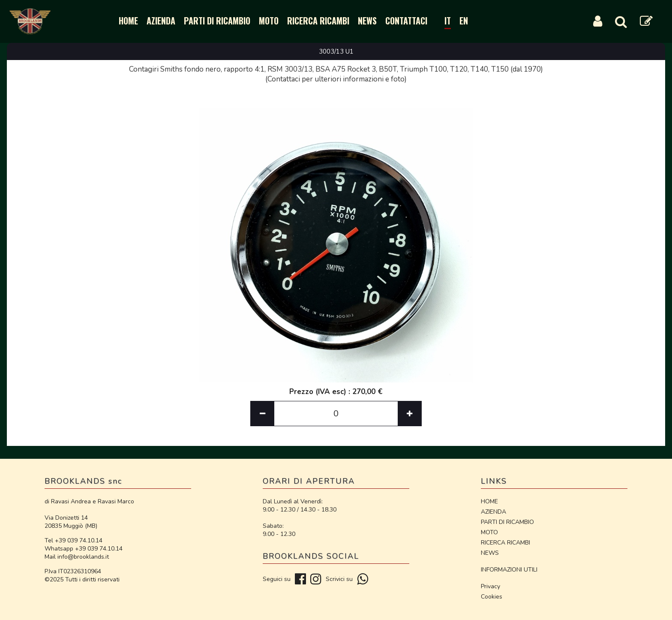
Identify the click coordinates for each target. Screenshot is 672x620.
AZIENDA (161, 21)
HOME (128, 21)
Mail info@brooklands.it (77, 557)
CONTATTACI (406, 21)
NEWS (367, 21)
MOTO (269, 21)
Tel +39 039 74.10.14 (73, 540)
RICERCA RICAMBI (318, 21)
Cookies (492, 597)
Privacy (490, 586)
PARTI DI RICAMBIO (217, 21)
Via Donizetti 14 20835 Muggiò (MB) (71, 522)
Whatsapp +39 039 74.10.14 (84, 549)
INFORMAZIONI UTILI (509, 570)
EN (464, 21)
